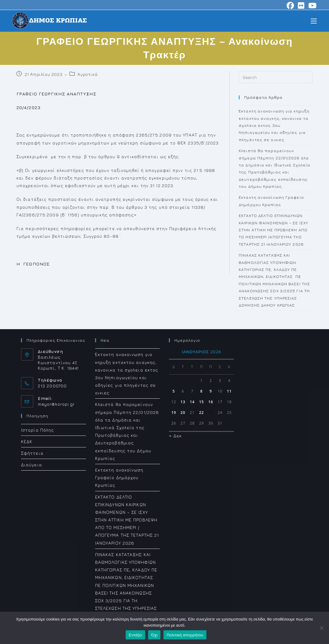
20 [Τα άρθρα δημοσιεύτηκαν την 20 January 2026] (183, 413)
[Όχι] (321, 628)
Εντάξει (135, 635)
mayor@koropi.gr (56, 404)
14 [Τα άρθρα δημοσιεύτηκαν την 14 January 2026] (192, 402)
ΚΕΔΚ (27, 441)
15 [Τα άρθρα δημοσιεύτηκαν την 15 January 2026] (202, 402)
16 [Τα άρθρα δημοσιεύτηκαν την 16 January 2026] (211, 402)
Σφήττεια (32, 453)
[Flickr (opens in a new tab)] (301, 5)
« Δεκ (175, 436)
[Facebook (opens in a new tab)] (290, 5)
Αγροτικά (88, 74)
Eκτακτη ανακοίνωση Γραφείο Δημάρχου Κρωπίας (119, 477)
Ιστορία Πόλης (38, 430)
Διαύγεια (32, 465)
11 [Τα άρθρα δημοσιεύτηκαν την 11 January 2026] (229, 391)
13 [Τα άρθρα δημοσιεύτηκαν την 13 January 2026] (183, 402)
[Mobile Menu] (314, 21)
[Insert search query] (276, 77)
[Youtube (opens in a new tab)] (312, 5)
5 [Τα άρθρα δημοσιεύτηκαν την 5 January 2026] (174, 391)
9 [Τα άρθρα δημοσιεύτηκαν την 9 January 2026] (211, 391)
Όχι (154, 635)
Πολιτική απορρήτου (185, 635)
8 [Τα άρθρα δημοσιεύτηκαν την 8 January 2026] (202, 391)
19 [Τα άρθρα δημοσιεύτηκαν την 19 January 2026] (174, 413)
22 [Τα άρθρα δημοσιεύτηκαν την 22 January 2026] (202, 413)
